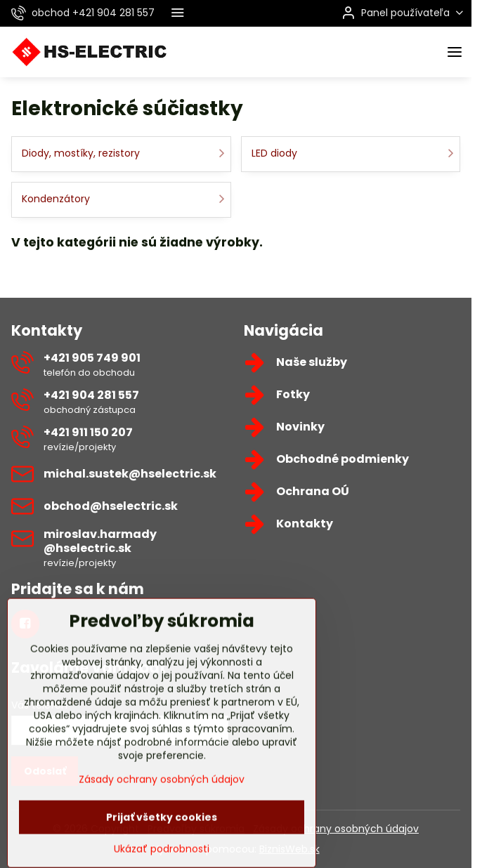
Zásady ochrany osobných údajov (336, 829)
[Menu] (455, 52)
